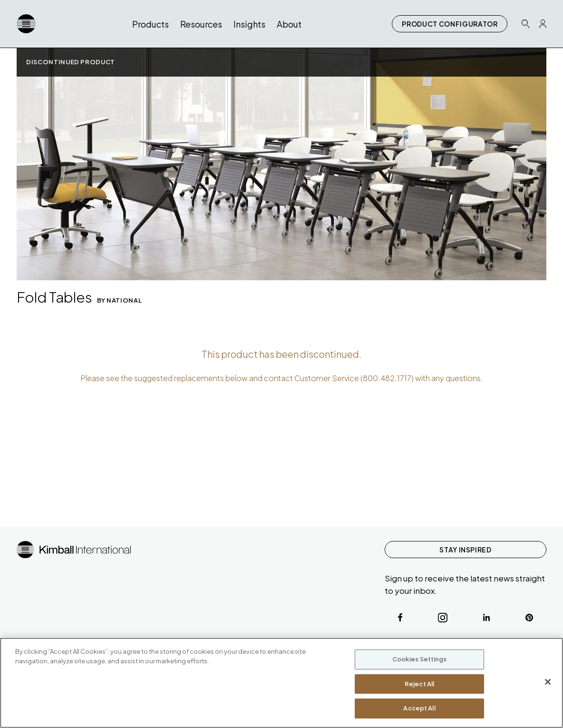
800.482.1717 (387, 378)
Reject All (419, 684)
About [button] (289, 24)
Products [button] (150, 24)
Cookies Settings (420, 659)
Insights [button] (249, 24)
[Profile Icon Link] (543, 24)
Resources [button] (201, 24)
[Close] (548, 682)
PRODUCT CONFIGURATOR (450, 24)
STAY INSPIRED (465, 550)
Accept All (419, 708)
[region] (281, 683)
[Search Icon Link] (525, 24)
